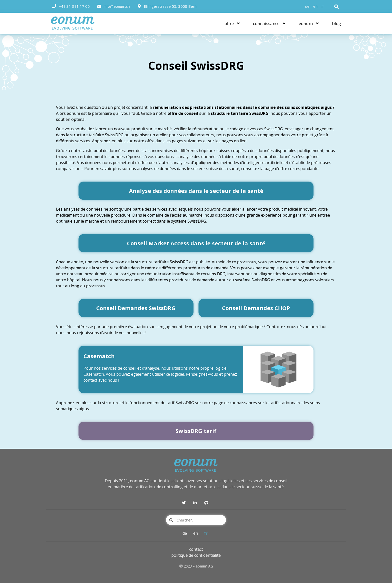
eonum (309, 23)
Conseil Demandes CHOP (256, 308)
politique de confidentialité (196, 555)
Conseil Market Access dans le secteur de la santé (196, 243)
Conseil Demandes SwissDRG (136, 308)
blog (336, 23)
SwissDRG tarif (196, 431)
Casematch (99, 356)
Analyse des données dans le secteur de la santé (196, 191)
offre (232, 23)
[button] (336, 7)
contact (196, 549)
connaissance (270, 23)
